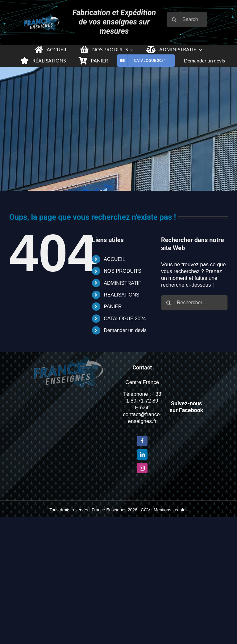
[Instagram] (142, 468)
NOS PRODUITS (123, 271)
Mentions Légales (171, 510)
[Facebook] (142, 441)
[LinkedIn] (142, 454)
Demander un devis (125, 330)
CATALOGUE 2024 (125, 319)
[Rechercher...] (194, 303)
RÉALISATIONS (121, 295)
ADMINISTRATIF (122, 283)
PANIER (113, 307)
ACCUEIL (114, 259)
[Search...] (189, 19)
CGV (145, 510)
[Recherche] (176, 19)
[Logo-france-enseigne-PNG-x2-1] (40, 17)
